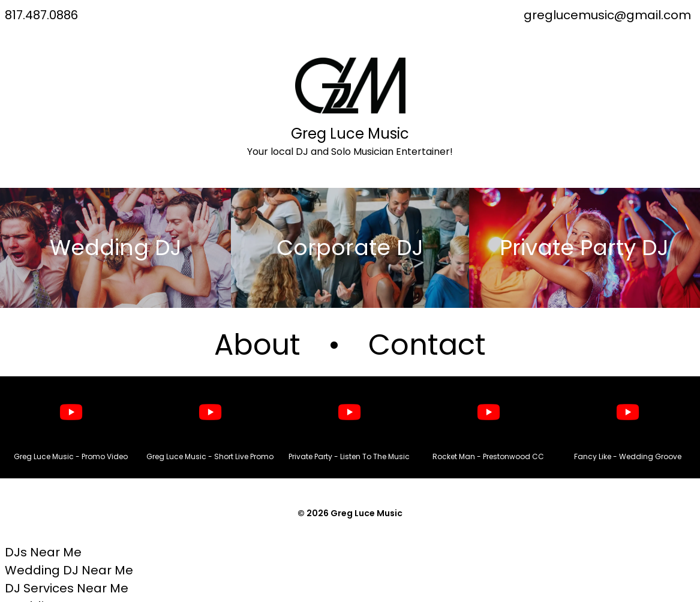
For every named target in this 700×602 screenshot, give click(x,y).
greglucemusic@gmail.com (607, 15)
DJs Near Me (43, 552)
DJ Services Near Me (67, 588)
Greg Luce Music (350, 134)
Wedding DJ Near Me (69, 570)
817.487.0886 (41, 15)
